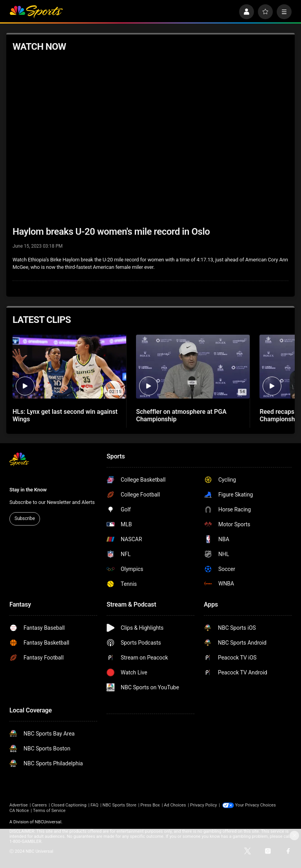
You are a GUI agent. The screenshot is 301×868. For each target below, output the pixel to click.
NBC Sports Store (120, 805)
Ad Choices (175, 805)
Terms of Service (49, 811)
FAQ (94, 805)
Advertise (19, 805)
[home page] (36, 12)
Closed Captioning (69, 805)
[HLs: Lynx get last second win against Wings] (69, 367)
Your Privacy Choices (256, 805)
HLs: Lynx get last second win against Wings (65, 415)
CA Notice (19, 811)
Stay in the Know (28, 490)
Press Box (150, 805)
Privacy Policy (204, 805)
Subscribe (25, 518)
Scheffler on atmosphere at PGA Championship (181, 415)
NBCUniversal (48, 822)
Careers (39, 805)
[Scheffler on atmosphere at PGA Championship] (193, 367)
